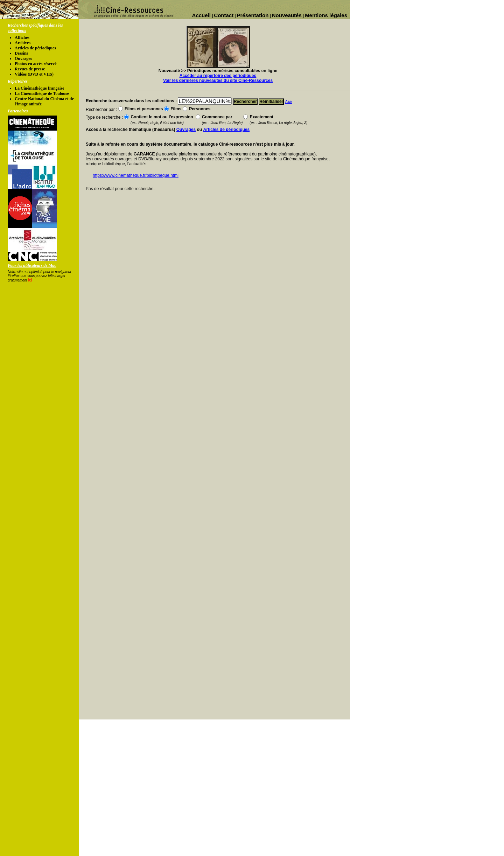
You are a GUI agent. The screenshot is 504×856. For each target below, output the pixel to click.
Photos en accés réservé (36, 64)
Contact (224, 15)
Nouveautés (287, 15)
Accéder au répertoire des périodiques (218, 76)
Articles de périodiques (35, 48)
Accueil (201, 15)
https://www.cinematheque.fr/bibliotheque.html (136, 175)
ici (30, 280)
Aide (289, 102)
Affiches (22, 37)
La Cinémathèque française (39, 88)
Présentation (253, 15)
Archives (23, 43)
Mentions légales (326, 15)
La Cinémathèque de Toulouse (42, 93)
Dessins (21, 53)
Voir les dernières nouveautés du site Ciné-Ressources (218, 81)
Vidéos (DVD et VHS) (34, 74)
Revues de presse (30, 69)
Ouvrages (23, 58)
